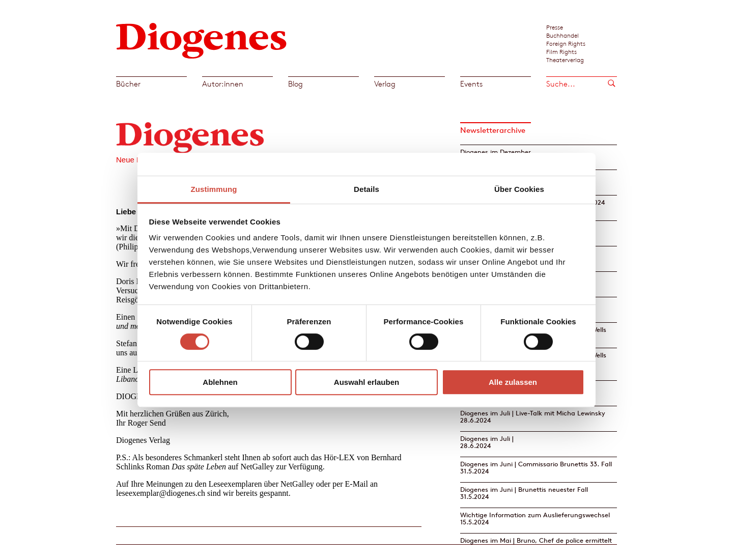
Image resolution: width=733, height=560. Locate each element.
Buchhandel (562, 35)
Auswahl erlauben (366, 382)
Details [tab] (366, 189)
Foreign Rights (566, 43)
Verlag (385, 84)
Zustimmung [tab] (214, 189)
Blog (295, 84)
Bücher (128, 84)
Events (471, 84)
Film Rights (561, 51)
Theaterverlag (565, 60)
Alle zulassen (513, 382)
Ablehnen (220, 382)
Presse (555, 27)
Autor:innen (223, 84)
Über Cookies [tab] (519, 189)
